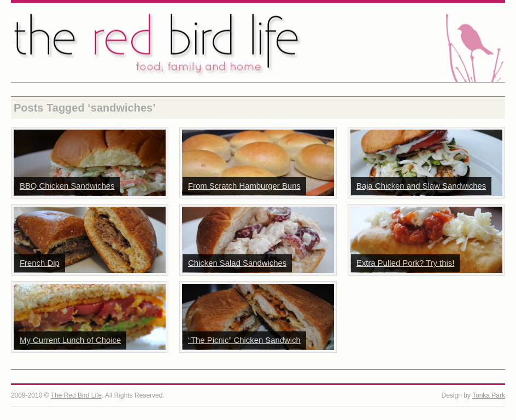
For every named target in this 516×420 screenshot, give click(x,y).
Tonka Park (489, 395)
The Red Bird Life (258, 42)
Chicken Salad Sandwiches (237, 263)
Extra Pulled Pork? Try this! (405, 263)
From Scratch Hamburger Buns (244, 186)
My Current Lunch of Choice (70, 340)
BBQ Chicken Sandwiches (67, 186)
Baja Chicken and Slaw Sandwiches (421, 186)
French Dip (40, 263)
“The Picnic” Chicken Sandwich (244, 340)
